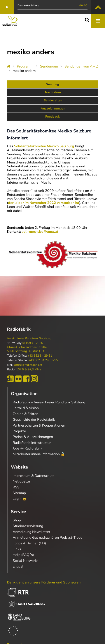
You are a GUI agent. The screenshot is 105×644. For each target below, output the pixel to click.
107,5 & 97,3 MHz (29, 370)
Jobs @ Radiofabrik (27, 448)
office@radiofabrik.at (28, 365)
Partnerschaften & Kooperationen (39, 425)
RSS (16, 487)
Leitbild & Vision (26, 408)
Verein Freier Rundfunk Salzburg (29, 338)
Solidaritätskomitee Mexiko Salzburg (44, 146)
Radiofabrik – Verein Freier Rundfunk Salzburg (49, 402)
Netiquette (21, 481)
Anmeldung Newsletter (31, 532)
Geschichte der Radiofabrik (34, 420)
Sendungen (49, 66)
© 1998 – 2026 (33, 343)
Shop (17, 520)
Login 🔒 (20, 499)
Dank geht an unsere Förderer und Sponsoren (44, 582)
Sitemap (19, 493)
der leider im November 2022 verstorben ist (44, 203)
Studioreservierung (28, 526)
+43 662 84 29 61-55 (43, 360)
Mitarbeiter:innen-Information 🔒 (39, 454)
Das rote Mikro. (29, 5)
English (18, 566)
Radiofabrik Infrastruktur (32, 443)
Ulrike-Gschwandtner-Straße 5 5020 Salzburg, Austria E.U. (28, 349)
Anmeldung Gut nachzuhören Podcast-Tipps (47, 538)
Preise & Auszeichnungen (33, 437)
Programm (25, 66)
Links (17, 549)
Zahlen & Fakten (25, 414)
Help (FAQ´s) (23, 555)
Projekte (19, 431)
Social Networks (26, 561)
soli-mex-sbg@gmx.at (40, 232)
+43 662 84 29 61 (40, 356)
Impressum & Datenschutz (33, 476)
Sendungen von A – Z (81, 66)
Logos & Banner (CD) (29, 543)
